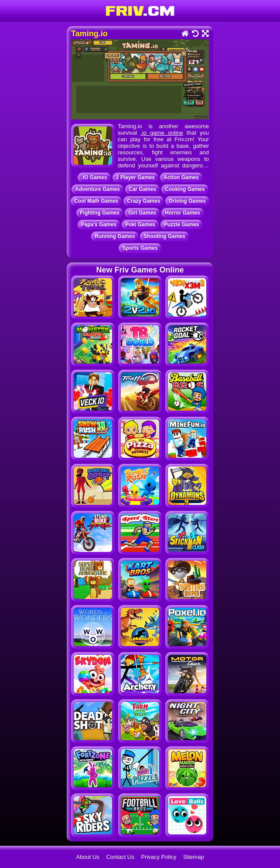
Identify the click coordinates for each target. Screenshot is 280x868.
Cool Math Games (96, 201)
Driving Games (187, 201)
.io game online (162, 133)
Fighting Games (100, 213)
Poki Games (140, 225)
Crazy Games (143, 201)
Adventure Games (97, 189)
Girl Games (142, 213)
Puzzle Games (182, 225)
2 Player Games (135, 177)
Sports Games (140, 248)
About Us (87, 857)
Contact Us (120, 857)
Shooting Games (164, 236)
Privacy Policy (159, 857)
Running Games (115, 236)
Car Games (142, 189)
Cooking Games (185, 189)
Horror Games (183, 213)
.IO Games (94, 177)
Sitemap (194, 857)
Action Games (181, 177)
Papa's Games (99, 225)
